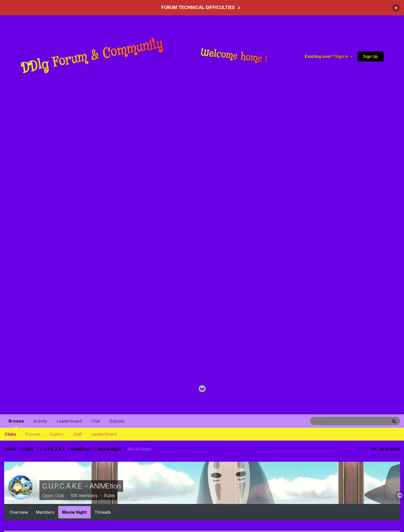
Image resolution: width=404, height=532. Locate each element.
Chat (95, 421)
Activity (40, 421)
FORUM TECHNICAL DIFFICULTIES (198, 7)
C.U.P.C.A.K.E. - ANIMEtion (81, 486)
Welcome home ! (234, 56)
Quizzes (117, 421)
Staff (78, 434)
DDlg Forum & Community (92, 56)
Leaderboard (104, 434)
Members (45, 512)
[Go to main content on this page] (202, 389)
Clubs (10, 434)
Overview (19, 512)
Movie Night (74, 512)
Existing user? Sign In (329, 56)
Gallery (57, 434)
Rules (109, 496)
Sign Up (371, 56)
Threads (103, 512)
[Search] (336, 421)
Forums (33, 434)
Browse (16, 423)
